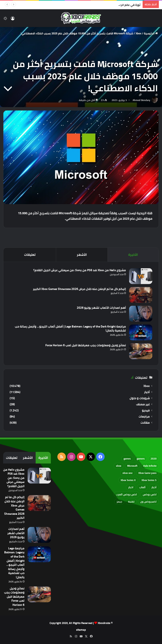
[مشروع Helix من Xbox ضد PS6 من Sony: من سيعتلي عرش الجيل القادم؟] (141, 276)
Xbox (138, 33)
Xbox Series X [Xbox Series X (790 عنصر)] (128, 480)
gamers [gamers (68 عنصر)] (141, 459)
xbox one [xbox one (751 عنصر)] (128, 473)
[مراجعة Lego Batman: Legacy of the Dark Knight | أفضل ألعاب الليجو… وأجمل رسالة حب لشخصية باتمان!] (141, 332)
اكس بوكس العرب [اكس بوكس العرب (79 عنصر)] (126, 494)
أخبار (147, 392)
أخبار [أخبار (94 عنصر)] (154, 487)
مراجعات (144, 417)
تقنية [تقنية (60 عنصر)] (131, 502)
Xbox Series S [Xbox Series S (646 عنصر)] (149, 480)
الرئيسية (151, 33)
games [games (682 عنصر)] (127, 459)
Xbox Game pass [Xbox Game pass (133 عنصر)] (147, 473)
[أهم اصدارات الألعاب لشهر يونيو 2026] (141, 314)
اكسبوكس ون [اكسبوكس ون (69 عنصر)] (148, 502)
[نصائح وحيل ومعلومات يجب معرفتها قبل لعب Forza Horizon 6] (141, 351)
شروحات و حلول (140, 398)
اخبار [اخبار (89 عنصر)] (131, 487)
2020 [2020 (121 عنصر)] (154, 459)
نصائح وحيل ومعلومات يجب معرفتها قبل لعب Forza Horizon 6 (86, 345)
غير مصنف (143, 404)
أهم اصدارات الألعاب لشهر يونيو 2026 (101, 308)
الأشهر (82, 255)
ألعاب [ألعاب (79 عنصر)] (142, 487)
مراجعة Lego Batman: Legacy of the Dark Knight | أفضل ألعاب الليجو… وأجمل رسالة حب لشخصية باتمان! (70, 329)
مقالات (145, 423)
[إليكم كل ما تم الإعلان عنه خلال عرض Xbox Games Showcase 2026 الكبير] (141, 295)
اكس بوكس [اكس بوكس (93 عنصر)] (150, 494)
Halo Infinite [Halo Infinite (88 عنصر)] (150, 466)
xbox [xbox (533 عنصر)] (119, 466)
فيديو (146, 410)
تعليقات (30, 255)
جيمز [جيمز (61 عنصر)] (119, 502)
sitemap (81, 630)
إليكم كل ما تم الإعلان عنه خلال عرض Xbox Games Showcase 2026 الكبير (79, 289)
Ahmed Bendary (141, 100)
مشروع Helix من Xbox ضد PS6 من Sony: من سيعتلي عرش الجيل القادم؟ (80, 270)
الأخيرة (133, 255)
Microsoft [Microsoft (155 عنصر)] (132, 466)
